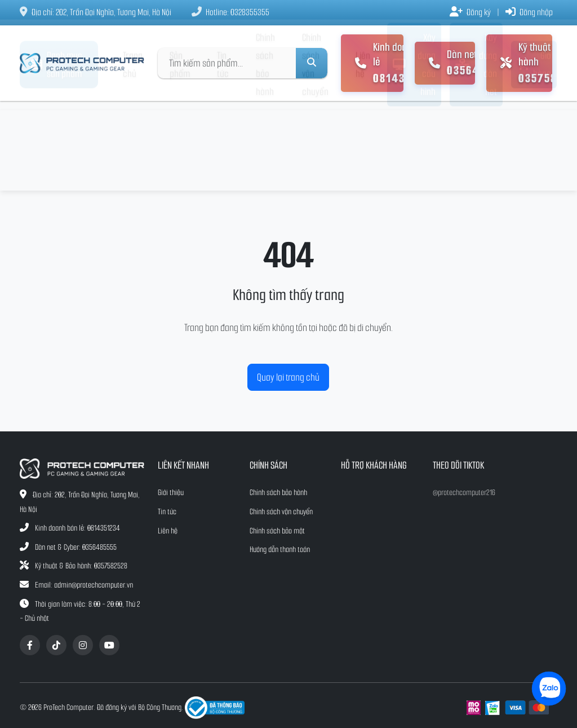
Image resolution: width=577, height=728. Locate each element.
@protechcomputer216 (464, 493)
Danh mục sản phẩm (57, 146)
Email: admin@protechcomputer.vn (84, 585)
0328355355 (250, 12)
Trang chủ (133, 146)
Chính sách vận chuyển (315, 146)
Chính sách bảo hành (265, 146)
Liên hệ (363, 146)
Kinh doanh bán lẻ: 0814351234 (77, 528)
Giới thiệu (171, 493)
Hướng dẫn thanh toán (280, 550)
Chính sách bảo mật (277, 531)
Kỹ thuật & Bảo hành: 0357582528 (81, 566)
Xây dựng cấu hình (414, 146)
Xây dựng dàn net (476, 146)
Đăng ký (470, 12)
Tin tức (223, 146)
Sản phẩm (180, 146)
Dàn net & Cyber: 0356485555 (76, 547)
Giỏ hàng (534, 146)
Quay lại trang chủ (288, 377)
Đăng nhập (529, 12)
